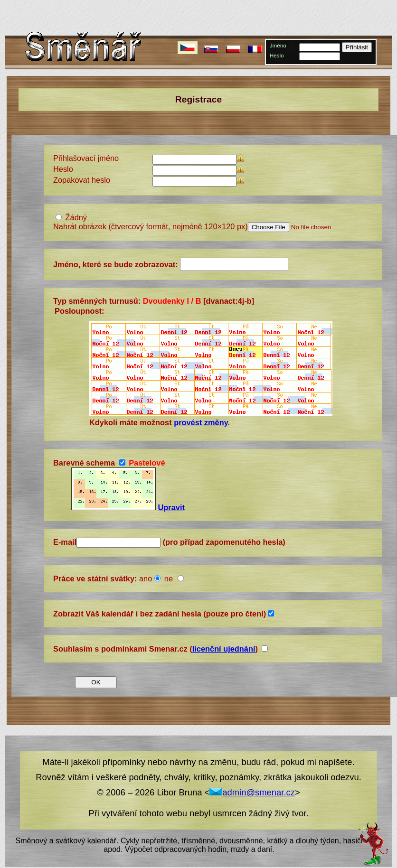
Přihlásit (357, 47)
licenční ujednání (224, 649)
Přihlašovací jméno (86, 158)
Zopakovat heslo (82, 180)
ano (146, 579)
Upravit (171, 507)
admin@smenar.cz (252, 792)
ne (170, 579)
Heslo (277, 55)
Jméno (278, 45)
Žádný (76, 217)
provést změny (201, 422)
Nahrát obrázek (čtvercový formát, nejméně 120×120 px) (151, 226)
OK (96, 682)
